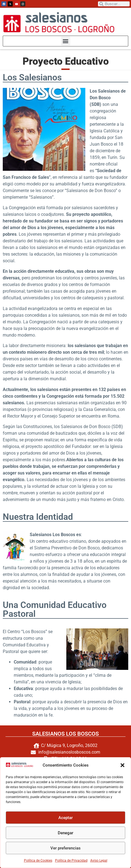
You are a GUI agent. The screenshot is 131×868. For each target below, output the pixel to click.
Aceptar (65, 818)
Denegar (65, 833)
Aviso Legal (99, 861)
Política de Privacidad (71, 861)
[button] (122, 765)
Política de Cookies (38, 861)
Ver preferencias (65, 848)
